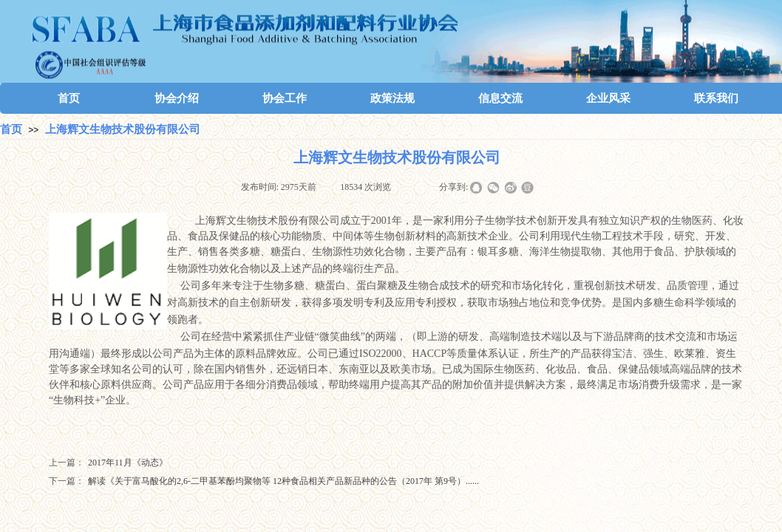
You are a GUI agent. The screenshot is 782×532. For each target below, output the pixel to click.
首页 (69, 98)
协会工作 (285, 98)
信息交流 (500, 98)
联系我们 (716, 98)
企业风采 (608, 98)
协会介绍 (177, 98)
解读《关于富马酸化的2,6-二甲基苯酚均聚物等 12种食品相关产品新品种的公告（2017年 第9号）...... (264, 481)
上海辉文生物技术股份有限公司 (123, 129)
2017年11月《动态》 (108, 463)
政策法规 (392, 98)
